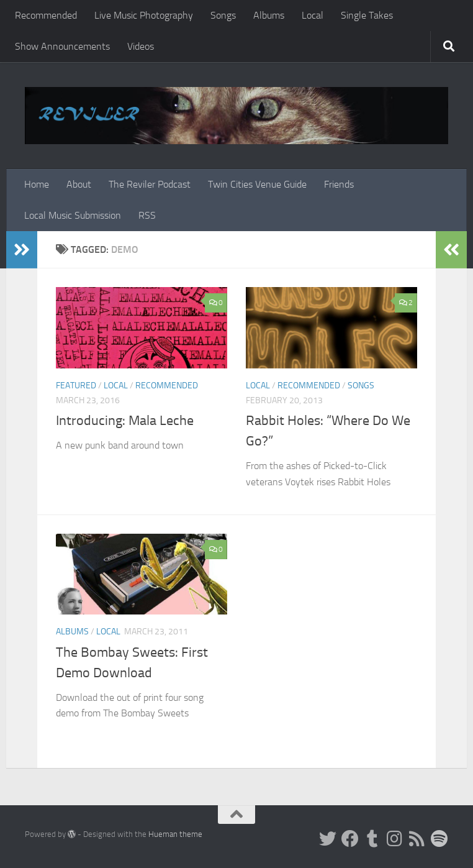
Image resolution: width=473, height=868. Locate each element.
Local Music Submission (73, 215)
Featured (76, 386)
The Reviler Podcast (150, 184)
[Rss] (417, 839)
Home (37, 184)
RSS (147, 215)
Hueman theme (175, 834)
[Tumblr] (372, 839)
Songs (223, 15)
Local (313, 15)
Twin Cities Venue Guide (257, 184)
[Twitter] (328, 839)
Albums (269, 15)
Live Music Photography (144, 15)
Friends (339, 184)
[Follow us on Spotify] (439, 839)
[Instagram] (395, 839)
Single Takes (367, 15)
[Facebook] (350, 839)
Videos (141, 46)
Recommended (46, 15)
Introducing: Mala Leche (125, 421)
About (79, 184)
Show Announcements (62, 46)
